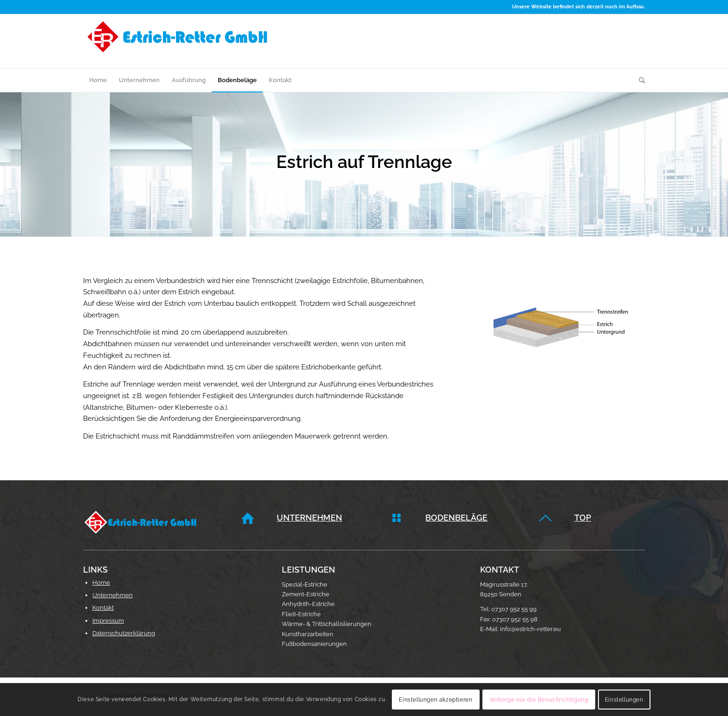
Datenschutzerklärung (124, 633)
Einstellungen (624, 700)
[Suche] (639, 80)
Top (583, 518)
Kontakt (103, 608)
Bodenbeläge (456, 518)
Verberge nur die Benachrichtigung (539, 700)
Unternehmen (309, 518)
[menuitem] (98, 80)
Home (101, 583)
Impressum (108, 621)
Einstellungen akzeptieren (435, 700)
